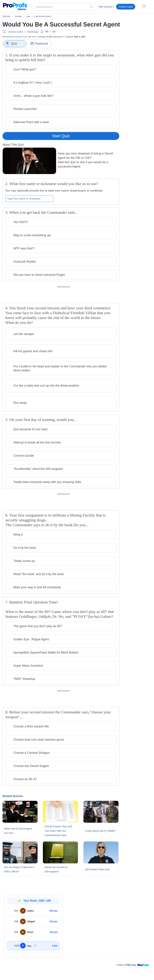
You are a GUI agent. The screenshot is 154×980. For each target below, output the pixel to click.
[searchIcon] (92, 7)
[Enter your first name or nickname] (29, 199)
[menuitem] (106, 7)
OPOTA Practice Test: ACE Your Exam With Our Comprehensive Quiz (58, 831)
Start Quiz (61, 136)
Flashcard (39, 44)
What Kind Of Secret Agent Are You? (18, 831)
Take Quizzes (106, 7)
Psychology (32, 32)
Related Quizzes (13, 796)
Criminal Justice (16, 32)
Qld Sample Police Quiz (97, 869)
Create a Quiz (126, 7)
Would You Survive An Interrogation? (56, 869)
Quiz (12, 44)
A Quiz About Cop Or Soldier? (101, 831)
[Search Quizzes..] (65, 7)
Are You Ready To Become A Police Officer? (19, 869)
